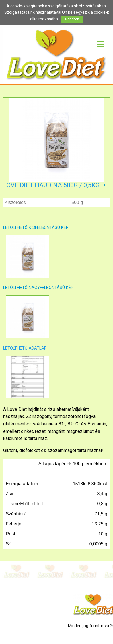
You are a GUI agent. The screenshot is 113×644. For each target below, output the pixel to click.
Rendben (72, 19)
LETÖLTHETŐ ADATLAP (25, 348)
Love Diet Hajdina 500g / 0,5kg (51, 185)
